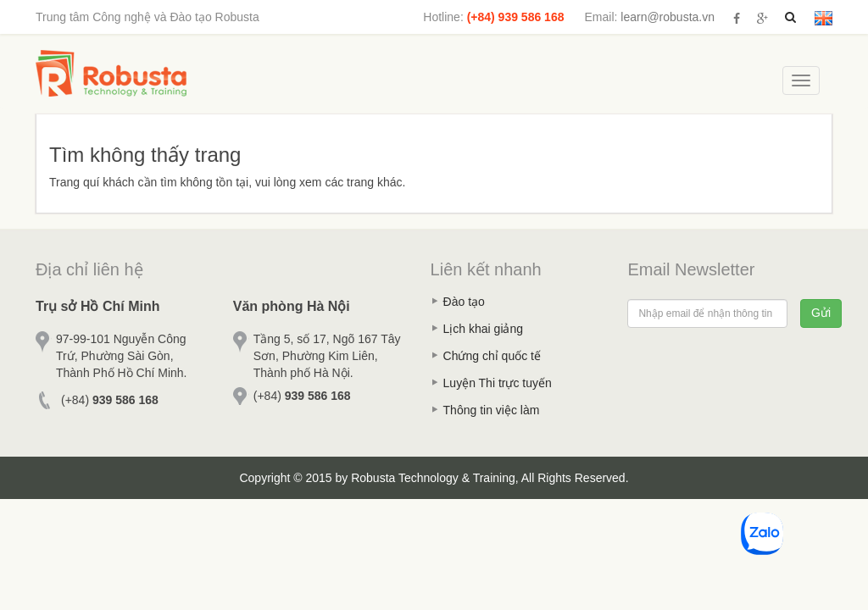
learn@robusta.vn (668, 17)
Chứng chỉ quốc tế (492, 356)
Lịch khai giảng (484, 329)
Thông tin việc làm (492, 410)
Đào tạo (464, 302)
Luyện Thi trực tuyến (498, 383)
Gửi (821, 313)
